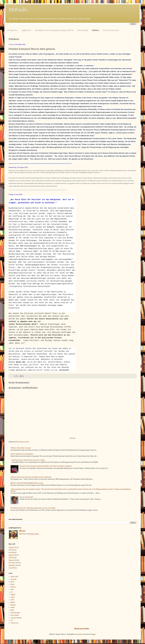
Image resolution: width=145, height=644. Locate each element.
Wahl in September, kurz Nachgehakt (22, 454)
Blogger (93, 634)
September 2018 (14, 565)
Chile (12, 590)
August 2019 (13, 555)
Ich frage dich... (13, 30)
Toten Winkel (15, 615)
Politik (13, 607)
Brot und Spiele (83, 30)
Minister (13, 605)
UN (12, 620)
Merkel (13, 602)
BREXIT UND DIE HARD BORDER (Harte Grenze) (27, 483)
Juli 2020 (11, 552)
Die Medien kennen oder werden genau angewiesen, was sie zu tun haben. (33, 508)
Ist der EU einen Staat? (111, 30)
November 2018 (14, 563)
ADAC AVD (14, 577)
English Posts (26, 30)
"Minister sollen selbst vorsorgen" (21, 448)
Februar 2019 (13, 560)
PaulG (23, 531)
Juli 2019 (11, 558)
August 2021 (13, 547)
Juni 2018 (12, 568)
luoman (80, 634)
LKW (12, 600)
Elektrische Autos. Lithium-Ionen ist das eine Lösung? (28, 460)
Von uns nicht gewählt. (26, 497)
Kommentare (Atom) (23, 442)
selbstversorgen (15, 613)
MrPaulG (18, 10)
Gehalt (13, 597)
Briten (12, 584)
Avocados (14, 579)
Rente (12, 610)
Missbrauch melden (82, 629)
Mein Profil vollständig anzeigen (29, 534)
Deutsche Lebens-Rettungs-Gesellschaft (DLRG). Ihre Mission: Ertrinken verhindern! (46, 466)
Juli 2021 (11, 550)
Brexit (12, 582)
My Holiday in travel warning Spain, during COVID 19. (54, 30)
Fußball (13, 595)
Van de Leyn (14, 623)
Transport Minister (16, 618)
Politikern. (96, 30)
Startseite (72, 438)
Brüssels (13, 587)
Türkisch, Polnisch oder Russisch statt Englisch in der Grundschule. (31, 477)
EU (12, 592)
